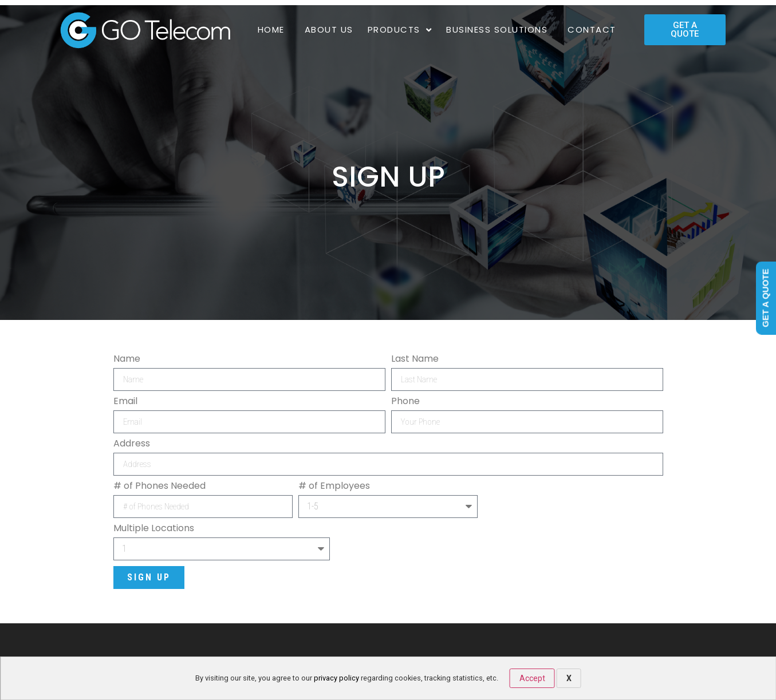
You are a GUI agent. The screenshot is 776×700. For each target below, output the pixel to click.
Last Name (415, 359)
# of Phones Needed (159, 486)
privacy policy (336, 678)
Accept (532, 678)
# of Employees (334, 486)
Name (127, 359)
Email (125, 401)
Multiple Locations (154, 528)
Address (132, 444)
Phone (405, 401)
